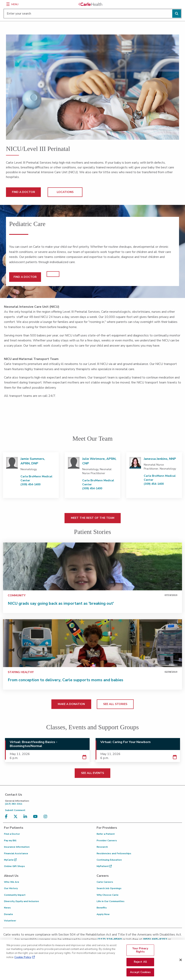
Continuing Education (109, 860)
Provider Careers (107, 840)
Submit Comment (15, 810)
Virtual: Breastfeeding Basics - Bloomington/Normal (34, 744)
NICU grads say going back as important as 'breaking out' (61, 603)
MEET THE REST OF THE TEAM (93, 518)
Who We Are (12, 882)
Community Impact (15, 895)
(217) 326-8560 (110, 939)
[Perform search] (177, 14)
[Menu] (8, 4)
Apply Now (103, 914)
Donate (8, 914)
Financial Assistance (16, 853)
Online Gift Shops (14, 866)
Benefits (102, 908)
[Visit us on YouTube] (36, 817)
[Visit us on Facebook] (7, 817)
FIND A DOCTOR (23, 192)
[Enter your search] (92, 14)
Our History (11, 888)
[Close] (181, 962)
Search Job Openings (109, 888)
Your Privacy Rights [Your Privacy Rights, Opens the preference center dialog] (140, 953)
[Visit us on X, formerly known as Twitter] (17, 817)
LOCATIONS (65, 192)
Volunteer (10, 921)
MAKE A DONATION (71, 704)
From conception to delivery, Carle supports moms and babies (66, 680)
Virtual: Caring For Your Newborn (125, 742)
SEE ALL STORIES (115, 704)
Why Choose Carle (108, 895)
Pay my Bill (10, 840)
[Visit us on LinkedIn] (26, 817)
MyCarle (10, 860)
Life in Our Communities (111, 901)
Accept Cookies (140, 975)
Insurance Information (17, 847)
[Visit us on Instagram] (46, 817)
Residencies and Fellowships (114, 853)
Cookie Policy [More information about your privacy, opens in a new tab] (23, 960)
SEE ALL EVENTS (92, 773)
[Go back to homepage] (90, 4)
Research (102, 847)
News (7, 908)
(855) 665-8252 (155, 939)
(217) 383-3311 (93, 802)
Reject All (140, 964)
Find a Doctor (12, 834)
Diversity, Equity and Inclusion (21, 901)
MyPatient (104, 866)
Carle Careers (105, 882)
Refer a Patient (106, 834)
